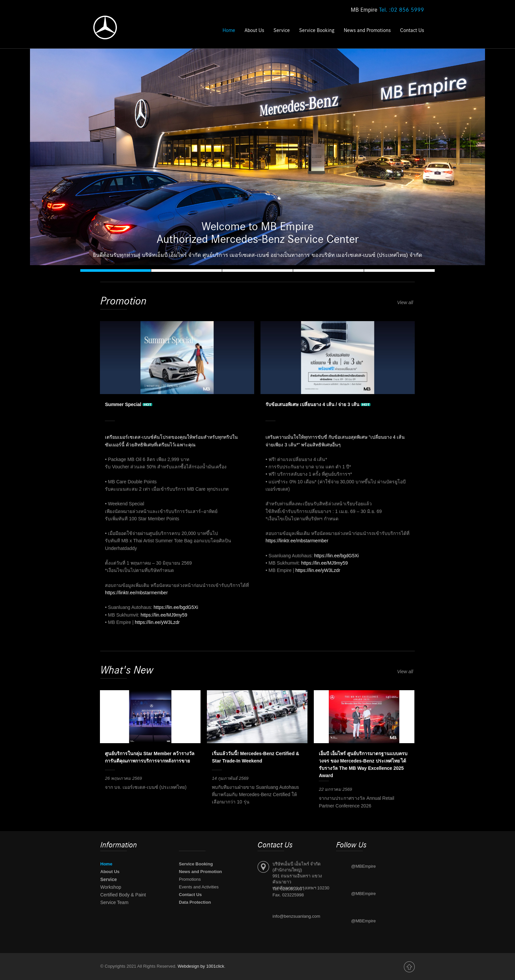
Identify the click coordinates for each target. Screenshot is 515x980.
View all (406, 302)
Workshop (111, 887)
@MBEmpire (363, 866)
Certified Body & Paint (123, 895)
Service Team (114, 902)
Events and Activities (199, 887)
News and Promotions (367, 30)
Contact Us (412, 30)
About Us (254, 30)
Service (282, 30)
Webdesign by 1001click (201, 966)
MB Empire (387, 10)
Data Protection (195, 902)
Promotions (190, 879)
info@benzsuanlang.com (296, 916)
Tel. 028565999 (287, 889)
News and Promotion (200, 872)
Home (229, 30)
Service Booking (317, 30)
